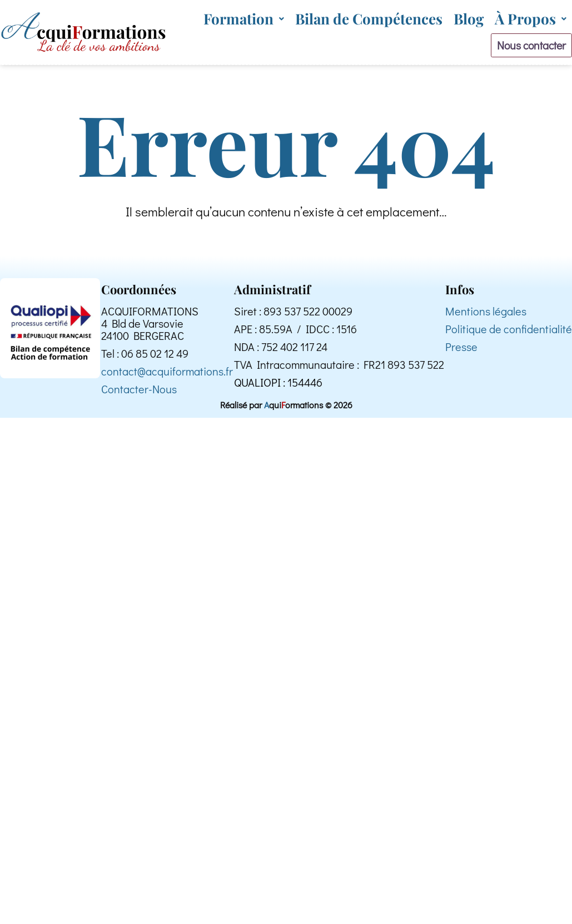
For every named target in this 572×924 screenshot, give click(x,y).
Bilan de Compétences (369, 19)
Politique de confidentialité (509, 333)
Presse (461, 351)
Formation (244, 19)
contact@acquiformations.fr (167, 375)
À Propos (531, 19)
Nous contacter (525, 47)
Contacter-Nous (139, 393)
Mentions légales (486, 315)
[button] (244, 19)
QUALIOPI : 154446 (278, 387)
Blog (469, 19)
